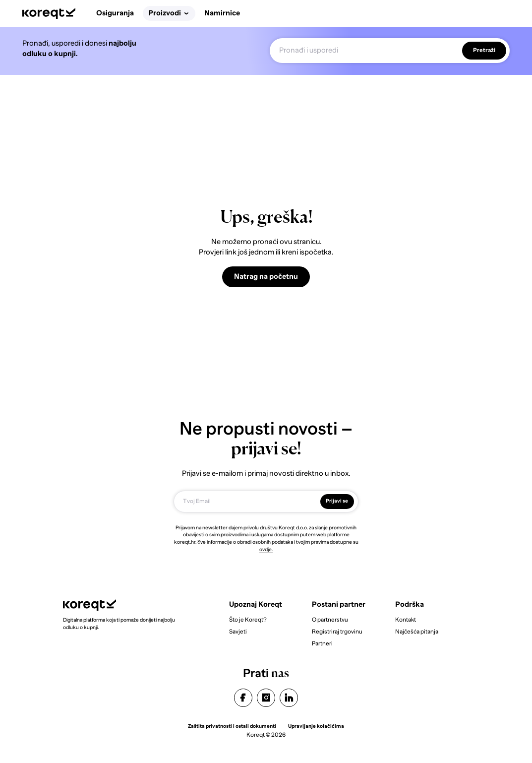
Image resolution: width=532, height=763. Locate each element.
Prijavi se (337, 501)
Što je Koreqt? (248, 620)
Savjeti (238, 632)
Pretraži (484, 51)
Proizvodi (169, 13)
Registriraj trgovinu (337, 632)
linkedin (289, 698)
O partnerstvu (330, 620)
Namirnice (222, 13)
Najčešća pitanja (417, 632)
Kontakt (406, 620)
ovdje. (266, 549)
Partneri (322, 643)
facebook (243, 698)
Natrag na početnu (266, 276)
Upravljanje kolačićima (316, 726)
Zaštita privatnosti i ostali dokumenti (232, 726)
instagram (266, 698)
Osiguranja (115, 13)
